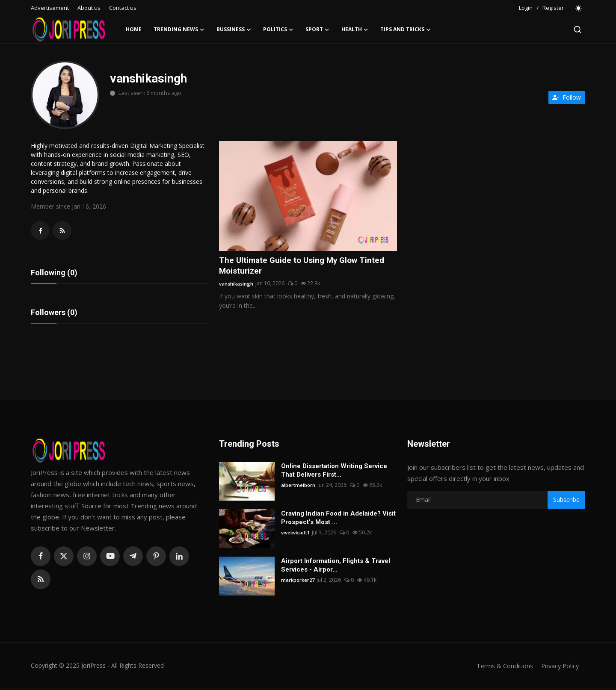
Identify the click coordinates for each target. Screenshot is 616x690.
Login (526, 8)
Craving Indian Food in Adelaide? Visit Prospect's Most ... (338, 519)
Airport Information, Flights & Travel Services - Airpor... (336, 567)
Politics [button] (278, 29)
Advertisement (50, 8)
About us (89, 8)
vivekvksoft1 (297, 534)
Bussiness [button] (234, 29)
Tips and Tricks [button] (406, 29)
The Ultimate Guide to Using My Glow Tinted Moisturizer (305, 266)
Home (134, 29)
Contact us (123, 8)
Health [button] (355, 29)
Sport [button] (317, 29)
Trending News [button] (179, 29)
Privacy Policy (559, 667)
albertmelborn (299, 487)
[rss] (41, 581)
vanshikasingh (236, 285)
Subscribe (566, 501)
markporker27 (299, 582)
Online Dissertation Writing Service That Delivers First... (334, 472)
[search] (577, 29)
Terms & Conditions (501, 667)
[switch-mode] (579, 8)
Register (553, 8)
